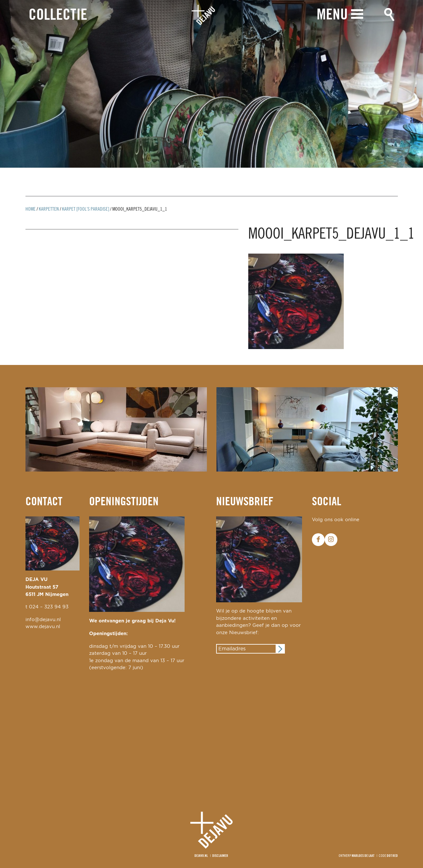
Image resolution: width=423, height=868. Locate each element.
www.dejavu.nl (43, 627)
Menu (332, 15)
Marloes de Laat (363, 856)
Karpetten (49, 209)
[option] (211, 84)
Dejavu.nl (201, 856)
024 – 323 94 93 (49, 607)
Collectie (58, 15)
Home (31, 209)
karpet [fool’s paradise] (86, 209)
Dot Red (392, 856)
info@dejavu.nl (43, 620)
